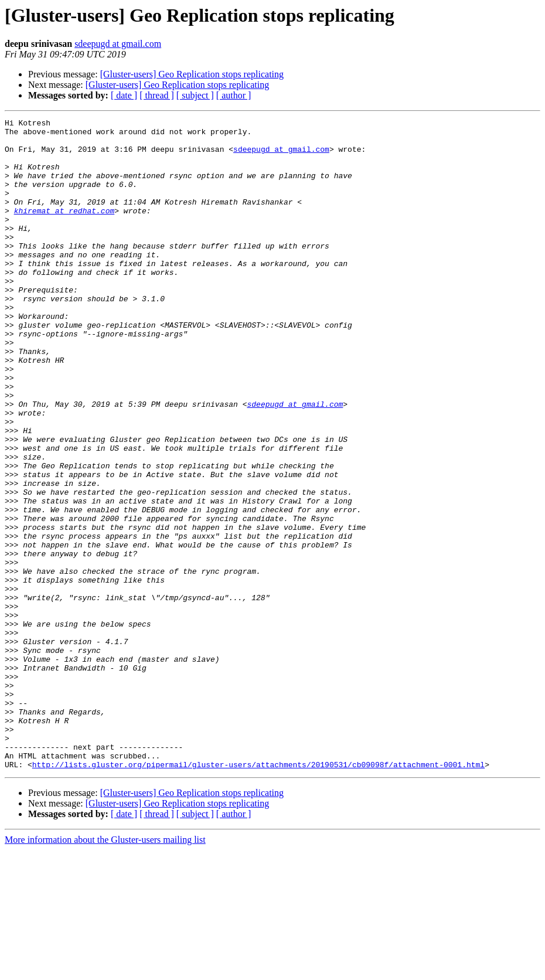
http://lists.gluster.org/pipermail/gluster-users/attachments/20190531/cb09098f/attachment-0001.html (258, 894)
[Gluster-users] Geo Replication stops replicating (192, 74)
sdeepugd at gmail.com (118, 44)
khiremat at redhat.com (64, 230)
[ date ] (124, 95)
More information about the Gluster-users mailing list (105, 970)
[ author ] (234, 95)
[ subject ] (195, 95)
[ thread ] (157, 95)
